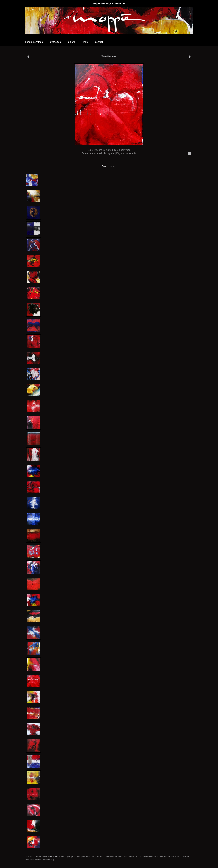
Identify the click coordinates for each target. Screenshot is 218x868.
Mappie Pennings (102, 3)
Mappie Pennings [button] (35, 42)
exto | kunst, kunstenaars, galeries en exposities (34, 3)
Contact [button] (100, 42)
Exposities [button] (57, 42)
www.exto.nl (55, 857)
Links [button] (87, 42)
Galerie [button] (73, 42)
